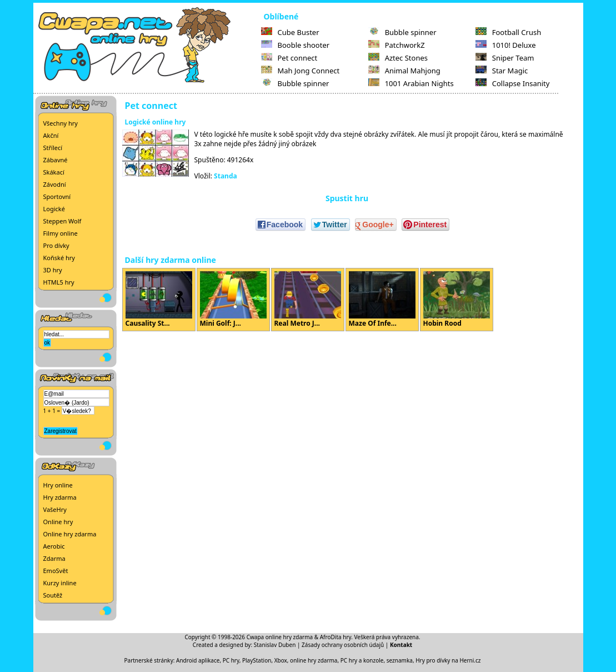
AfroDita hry (336, 637)
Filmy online (61, 233)
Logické (54, 209)
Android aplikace (198, 660)
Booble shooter (296, 45)
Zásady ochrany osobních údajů (343, 645)
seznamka (400, 660)
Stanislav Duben (275, 645)
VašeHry (55, 509)
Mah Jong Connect (301, 71)
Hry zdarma (60, 497)
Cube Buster (290, 32)
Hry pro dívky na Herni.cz (448, 660)
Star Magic (502, 71)
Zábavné (56, 160)
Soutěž (53, 595)
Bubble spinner (295, 83)
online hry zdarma (314, 660)
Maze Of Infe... (382, 300)
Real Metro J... (308, 300)
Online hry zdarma (70, 534)
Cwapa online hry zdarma (280, 637)
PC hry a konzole (362, 660)
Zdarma (54, 558)
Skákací (54, 172)
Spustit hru (347, 198)
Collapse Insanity (513, 83)
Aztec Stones (398, 58)
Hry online (58, 485)
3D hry (53, 270)
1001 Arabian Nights (411, 83)
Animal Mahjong (404, 71)
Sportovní (57, 196)
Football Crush (508, 32)
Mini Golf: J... (233, 300)
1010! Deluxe (506, 45)
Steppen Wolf (62, 221)
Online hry (58, 522)
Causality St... (159, 300)
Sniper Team (505, 58)
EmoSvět (56, 571)
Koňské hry (59, 258)
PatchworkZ (397, 45)
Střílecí (53, 148)
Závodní (55, 184)
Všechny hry (61, 123)
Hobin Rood (457, 300)
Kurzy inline (60, 583)
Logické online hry (156, 122)
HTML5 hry (59, 282)
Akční (51, 135)
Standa (226, 176)
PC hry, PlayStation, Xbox (255, 660)
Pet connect (289, 58)
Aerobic (54, 546)
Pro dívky (56, 245)
